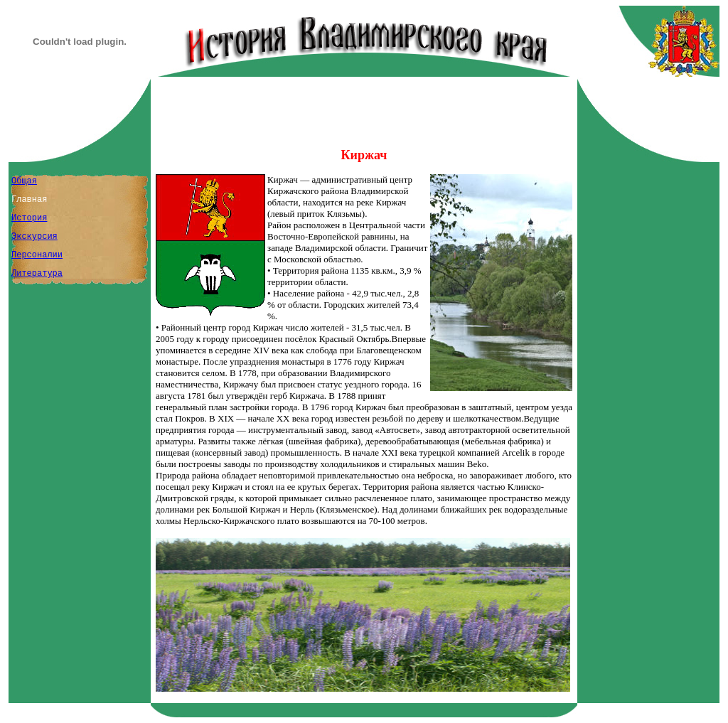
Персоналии (37, 255)
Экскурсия (34, 237)
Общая (24, 181)
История (29, 218)
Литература (37, 274)
